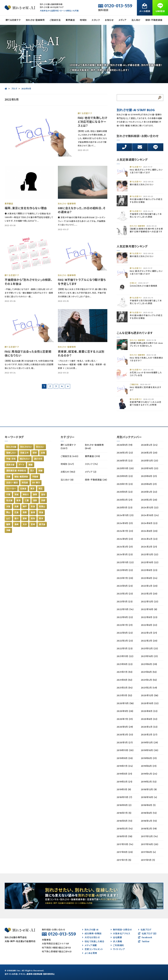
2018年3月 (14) (125, 829)
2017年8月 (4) (148, 852)
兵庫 (17, 507)
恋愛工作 (24, 453)
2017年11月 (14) (125, 844)
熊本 (41, 519)
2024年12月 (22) (150, 508)
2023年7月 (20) (125, 578)
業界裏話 (70, 20)
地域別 (83, 20)
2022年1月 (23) (125, 649)
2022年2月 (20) (149, 641)
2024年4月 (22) (149, 539)
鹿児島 (42, 524)
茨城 (17, 495)
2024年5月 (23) (125, 539)
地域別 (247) (67, 464)
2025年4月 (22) (149, 492)
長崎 (17, 524)
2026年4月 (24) (149, 445)
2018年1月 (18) (124, 836)
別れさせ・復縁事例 (35, 20)
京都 (43, 500)
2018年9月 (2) (124, 805)
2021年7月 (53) (125, 672)
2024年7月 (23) (125, 531)
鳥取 (25, 512)
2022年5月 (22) (125, 633)
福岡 (8, 524)
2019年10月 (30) (149, 750)
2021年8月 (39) (149, 664)
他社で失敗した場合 (93, 942)
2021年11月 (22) (125, 656)
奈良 (33, 507)
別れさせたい (26, 447)
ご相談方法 (55, 20)
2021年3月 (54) (125, 688)
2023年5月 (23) (125, 586)
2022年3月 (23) (125, 641)
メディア (122, 20)
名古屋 (9, 500)
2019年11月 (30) (125, 750)
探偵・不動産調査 (154, 20)
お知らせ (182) (68, 472)
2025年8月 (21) (149, 476)
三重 (27, 500)
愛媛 (25, 519)
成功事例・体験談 (92, 934)
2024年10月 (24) (150, 515)
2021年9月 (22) (125, 664)
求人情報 (116, 942)
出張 (43, 453)
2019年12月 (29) (149, 743)
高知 (33, 519)
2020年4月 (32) (149, 727)
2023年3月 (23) (125, 594)
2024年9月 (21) (125, 523)
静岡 (35, 495)
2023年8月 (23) (149, 570)
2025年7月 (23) (125, 484)
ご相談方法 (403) (69, 456)
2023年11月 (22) (125, 562)
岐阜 (19, 500)
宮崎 (33, 524)
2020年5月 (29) (125, 727)
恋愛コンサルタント (93, 949)
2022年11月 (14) (125, 609)
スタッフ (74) (91, 464)
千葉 (8, 495)
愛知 (43, 495)
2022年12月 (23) (149, 602)
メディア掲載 (89, 945)
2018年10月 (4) (149, 797)
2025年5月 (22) (125, 492)
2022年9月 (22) (125, 617)
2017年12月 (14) (149, 836)
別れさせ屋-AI (90, 930)
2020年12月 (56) (149, 696)
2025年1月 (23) (125, 508)
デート (22, 465)
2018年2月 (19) (149, 829)
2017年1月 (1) (148, 860)
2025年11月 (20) (125, 468)
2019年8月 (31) (149, 758)
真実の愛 (10, 465)
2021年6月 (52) (149, 672)
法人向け (136, 20)
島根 (33, 512)
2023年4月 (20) (149, 586)
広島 (17, 512)
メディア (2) (91, 472)
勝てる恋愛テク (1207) (68, 447)
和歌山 (42, 507)
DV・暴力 (36, 483)
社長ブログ (145, 930)
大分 (25, 524)
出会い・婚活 (12, 483)
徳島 (41, 512)
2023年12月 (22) (149, 555)
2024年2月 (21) (149, 547)
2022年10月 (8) (149, 609)
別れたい (40, 447)
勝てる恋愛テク (13, 20)
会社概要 (116, 937)
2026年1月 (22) (125, 461)
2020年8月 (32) (149, 711)
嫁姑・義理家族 (21, 477)
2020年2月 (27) (149, 735)
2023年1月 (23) (125, 602)
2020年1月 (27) (125, 743)
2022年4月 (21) (149, 633)
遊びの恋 (38, 459)
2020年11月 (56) (125, 703)
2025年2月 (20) (149, 500)
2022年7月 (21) (125, 625)
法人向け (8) (67, 480)
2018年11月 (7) (124, 797)
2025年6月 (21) (149, 484)
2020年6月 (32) (149, 719)
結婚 (41, 471)
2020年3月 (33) (125, 735)
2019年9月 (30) (125, 758)
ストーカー (11, 489)
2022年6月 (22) (149, 625)
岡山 (8, 512)
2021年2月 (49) (149, 688)
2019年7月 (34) (125, 766)
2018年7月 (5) (124, 813)
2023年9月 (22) (125, 570)
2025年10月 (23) (149, 468)
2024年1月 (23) (125, 555)
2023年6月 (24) (149, 578)
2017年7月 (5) (124, 860)
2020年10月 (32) (150, 703)
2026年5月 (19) (125, 445)
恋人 (32, 471)
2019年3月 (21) (124, 782)
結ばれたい (25, 459)
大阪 (8, 507)
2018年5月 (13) (124, 821)
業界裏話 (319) (92, 456)
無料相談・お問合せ (121, 930)
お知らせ (109, 20)
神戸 (25, 507)
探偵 (35, 453)
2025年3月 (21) (125, 500)
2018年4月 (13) (149, 821)
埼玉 (41, 489)
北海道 (23, 489)
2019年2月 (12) (149, 782)
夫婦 (8, 477)
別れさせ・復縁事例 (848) (94, 447)
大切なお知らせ (91, 937)
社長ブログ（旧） (148, 934)
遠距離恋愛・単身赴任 (16, 471)
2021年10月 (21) (149, 656)
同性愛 (25, 483)
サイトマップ (118, 949)
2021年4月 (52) (149, 680)
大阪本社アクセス (120, 934)
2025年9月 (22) (125, 476)
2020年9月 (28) (125, 711)
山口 (8, 519)
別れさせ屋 (11, 447)
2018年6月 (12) (149, 813)
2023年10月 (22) (150, 562)
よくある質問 (90, 953)
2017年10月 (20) (149, 844)
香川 (17, 519)
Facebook (145, 937)
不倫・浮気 (11, 459)
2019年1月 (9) (124, 790)
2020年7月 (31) (125, 719)
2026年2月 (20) (149, 453)
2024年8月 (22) (149, 523)
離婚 (31, 465)
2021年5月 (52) (124, 680)
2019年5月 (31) (124, 774)
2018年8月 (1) (148, 805)
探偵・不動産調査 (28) (96, 480)
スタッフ (96, 20)
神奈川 (26, 495)
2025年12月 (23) (149, 461)
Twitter (144, 942)
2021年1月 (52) (124, 696)
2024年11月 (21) (125, 515)
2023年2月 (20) (149, 594)
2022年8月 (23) (149, 617)
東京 (32, 489)
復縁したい (11, 453)
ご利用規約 (117, 945)
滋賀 (35, 500)
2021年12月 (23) (149, 649)
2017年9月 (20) (125, 852)
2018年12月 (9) (149, 790)
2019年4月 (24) (149, 774)
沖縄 (8, 530)
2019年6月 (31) (149, 766)
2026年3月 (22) (125, 453)
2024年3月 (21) (125, 547)
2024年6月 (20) (149, 531)
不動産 (35, 477)
